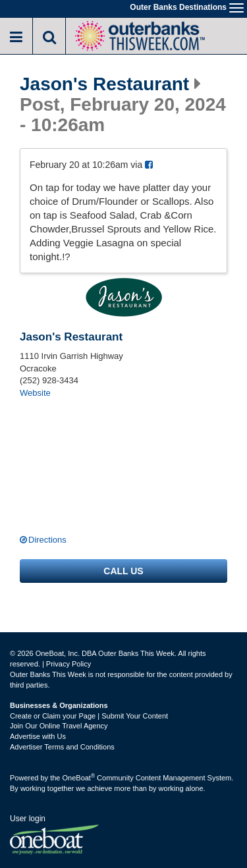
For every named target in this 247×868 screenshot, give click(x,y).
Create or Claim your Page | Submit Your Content (89, 716)
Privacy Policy (69, 664)
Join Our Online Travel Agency (59, 726)
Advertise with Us (38, 736)
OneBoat (79, 778)
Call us (123, 571)
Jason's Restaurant (104, 84)
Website (35, 393)
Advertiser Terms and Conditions (62, 747)
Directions (47, 540)
